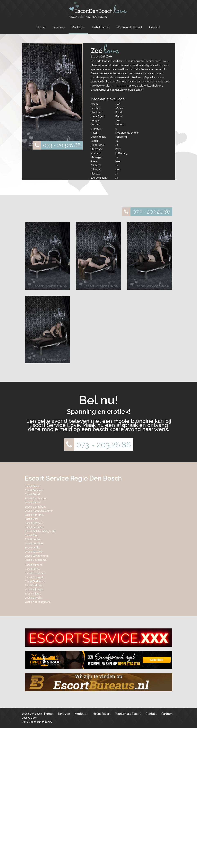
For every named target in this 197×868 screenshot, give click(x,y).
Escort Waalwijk (34, 552)
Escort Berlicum (34, 490)
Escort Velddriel (34, 544)
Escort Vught (32, 548)
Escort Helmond (34, 585)
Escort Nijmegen (35, 590)
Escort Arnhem (33, 565)
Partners (167, 714)
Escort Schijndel (34, 527)
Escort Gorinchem (35, 507)
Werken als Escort (129, 27)
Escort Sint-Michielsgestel (40, 531)
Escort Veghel (33, 539)
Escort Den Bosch (35, 573)
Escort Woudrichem (36, 556)
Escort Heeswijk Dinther (39, 511)
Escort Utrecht (33, 598)
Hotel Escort (101, 27)
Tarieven (58, 27)
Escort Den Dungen (36, 499)
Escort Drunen (33, 503)
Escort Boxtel (32, 494)
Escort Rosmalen (35, 523)
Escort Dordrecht (35, 577)
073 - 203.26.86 (57, 145)
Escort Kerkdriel (34, 515)
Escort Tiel (31, 535)
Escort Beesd (33, 486)
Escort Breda (32, 569)
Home (41, 27)
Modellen (78, 27)
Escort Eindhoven (35, 581)
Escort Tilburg (33, 594)
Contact (155, 27)
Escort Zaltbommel (36, 560)
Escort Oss (31, 519)
